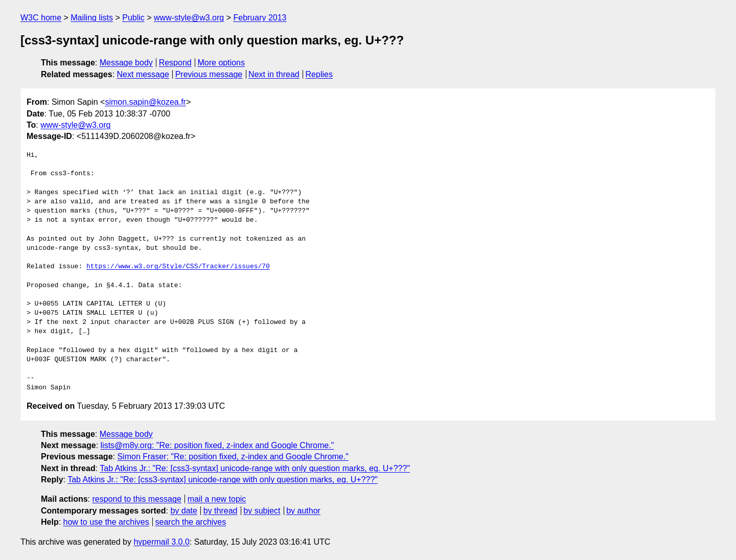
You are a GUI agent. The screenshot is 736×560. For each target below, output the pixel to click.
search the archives (191, 522)
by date (183, 511)
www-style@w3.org (189, 18)
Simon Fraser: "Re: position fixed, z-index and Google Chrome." (233, 457)
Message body (126, 63)
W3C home (41, 18)
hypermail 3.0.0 (161, 542)
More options (222, 63)
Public (133, 18)
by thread (221, 511)
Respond (175, 63)
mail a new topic (217, 499)
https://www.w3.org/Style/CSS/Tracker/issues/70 (178, 267)
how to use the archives (106, 522)
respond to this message (136, 499)
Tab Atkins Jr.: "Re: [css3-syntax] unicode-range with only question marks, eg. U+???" (255, 468)
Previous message (209, 74)
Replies (319, 74)
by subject (262, 511)
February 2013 (260, 18)
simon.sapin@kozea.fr (145, 102)
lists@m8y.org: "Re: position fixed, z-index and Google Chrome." (217, 445)
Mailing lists (92, 18)
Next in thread (274, 74)
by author (303, 511)
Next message (143, 74)
